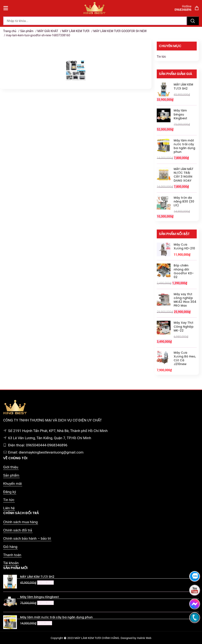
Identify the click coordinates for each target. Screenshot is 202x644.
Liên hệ (9, 508)
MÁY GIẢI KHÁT (48, 31)
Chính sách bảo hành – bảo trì (27, 538)
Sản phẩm (27, 31)
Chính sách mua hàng (20, 522)
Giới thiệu (11, 467)
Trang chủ (10, 31)
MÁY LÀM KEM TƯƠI (76, 31)
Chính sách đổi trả (18, 530)
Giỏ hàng (10, 547)
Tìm (193, 21)
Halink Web (144, 638)
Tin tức (161, 57)
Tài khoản (11, 563)
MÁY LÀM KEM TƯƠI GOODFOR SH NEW (120, 31)
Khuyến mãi (12, 484)
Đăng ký (10, 492)
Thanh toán (12, 555)
